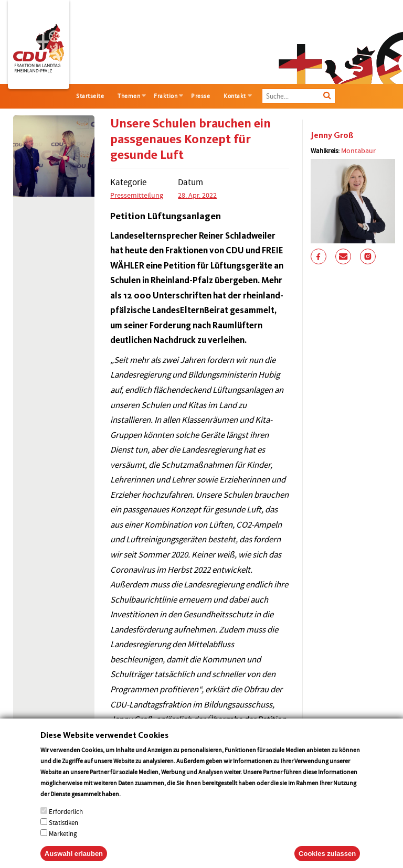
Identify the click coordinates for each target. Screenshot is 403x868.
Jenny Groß (332, 135)
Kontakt (235, 96)
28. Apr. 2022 (197, 195)
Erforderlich (66, 825)
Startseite (90, 96)
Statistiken (63, 836)
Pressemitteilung (137, 195)
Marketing (63, 847)
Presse (200, 96)
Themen (129, 96)
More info (136, 807)
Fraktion (166, 96)
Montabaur (358, 151)
